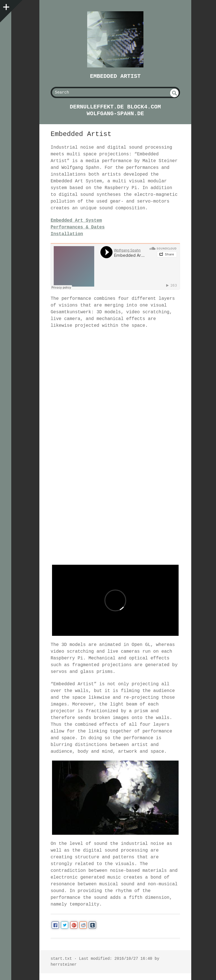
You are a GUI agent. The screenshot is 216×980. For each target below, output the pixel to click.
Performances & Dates (78, 227)
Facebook (55, 925)
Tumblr (92, 925)
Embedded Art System (76, 221)
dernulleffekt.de (97, 107)
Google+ (74, 925)
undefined (174, 93)
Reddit (83, 925)
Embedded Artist (115, 76)
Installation (67, 234)
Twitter (65, 925)
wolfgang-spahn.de (115, 114)
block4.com (144, 107)
